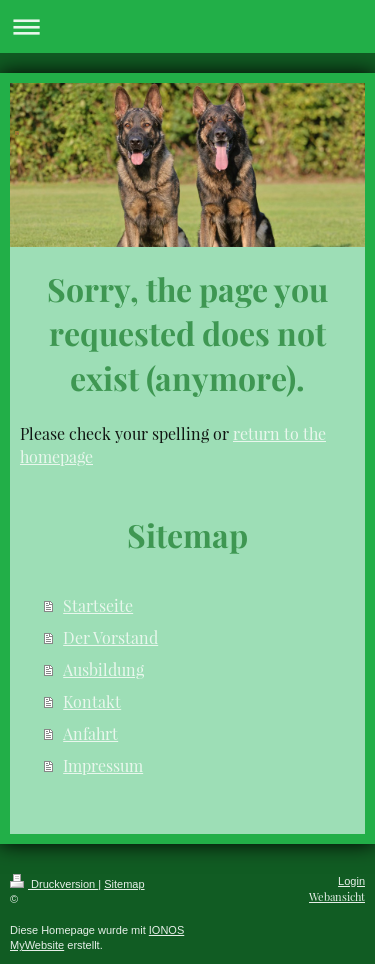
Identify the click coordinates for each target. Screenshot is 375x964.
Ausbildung (103, 669)
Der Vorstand (110, 637)
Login (351, 881)
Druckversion (54, 884)
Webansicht (337, 896)
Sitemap (124, 884)
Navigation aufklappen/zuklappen (187, 26)
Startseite (98, 605)
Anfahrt (90, 733)
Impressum (103, 765)
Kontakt (92, 701)
